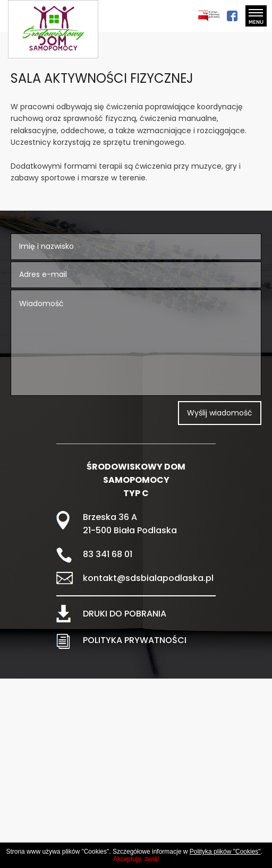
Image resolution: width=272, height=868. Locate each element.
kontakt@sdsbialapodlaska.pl (148, 578)
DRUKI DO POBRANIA (125, 614)
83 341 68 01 (108, 554)
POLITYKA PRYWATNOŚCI (135, 640)
